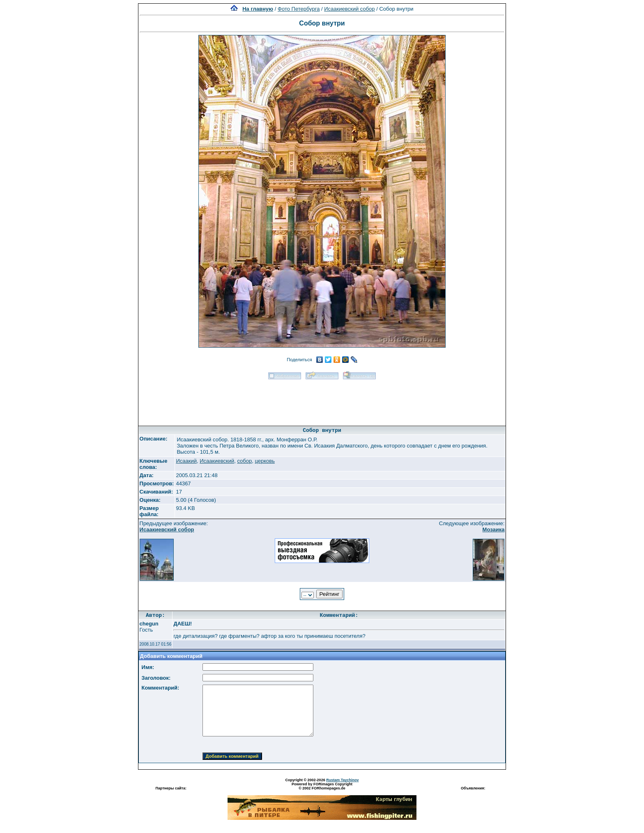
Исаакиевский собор (349, 9)
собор (244, 461)
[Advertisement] (322, 400)
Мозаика (494, 530)
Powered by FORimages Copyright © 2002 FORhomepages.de (322, 786)
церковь (265, 461)
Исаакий (186, 461)
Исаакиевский (217, 461)
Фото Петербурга (299, 9)
